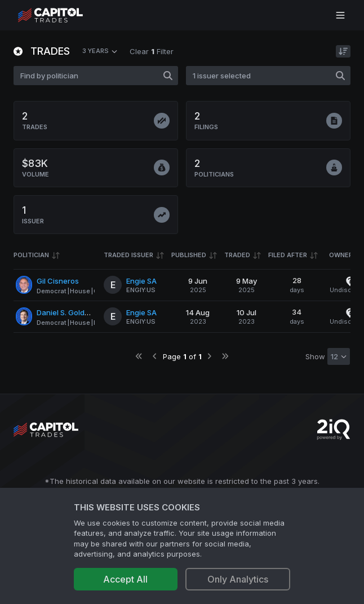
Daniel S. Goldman (68, 312)
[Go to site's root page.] (63, 15)
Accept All (125, 579)
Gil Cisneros (58, 281)
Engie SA (141, 281)
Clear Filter (152, 51)
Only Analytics (238, 579)
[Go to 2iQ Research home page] (334, 429)
